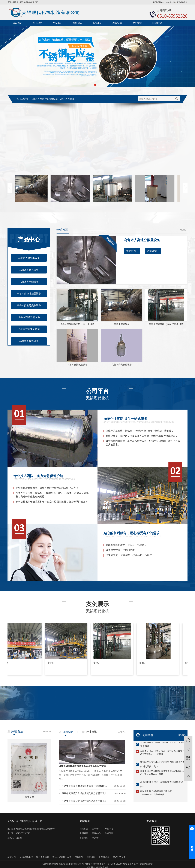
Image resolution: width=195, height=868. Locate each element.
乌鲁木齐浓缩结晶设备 (29, 294)
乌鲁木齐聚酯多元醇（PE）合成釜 (77, 324)
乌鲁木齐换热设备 (29, 270)
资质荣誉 (137, 23)
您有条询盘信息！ (179, 2)
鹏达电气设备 (119, 857)
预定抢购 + (132, 251)
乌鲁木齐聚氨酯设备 (29, 258)
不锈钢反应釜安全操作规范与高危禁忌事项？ (84, 793)
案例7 (97, 663)
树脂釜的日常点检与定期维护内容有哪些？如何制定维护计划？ (163, 765)
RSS (163, 2)
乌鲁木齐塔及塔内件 (29, 317)
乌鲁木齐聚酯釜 (24, 107)
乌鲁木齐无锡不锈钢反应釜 (44, 99)
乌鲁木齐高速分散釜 (29, 329)
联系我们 (157, 23)
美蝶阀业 (79, 857)
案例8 (51, 663)
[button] (95, 85)
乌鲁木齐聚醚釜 (122, 324)
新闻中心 (97, 23)
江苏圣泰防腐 (43, 857)
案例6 (143, 663)
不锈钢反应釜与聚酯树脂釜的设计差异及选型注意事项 (163, 745)
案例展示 (77, 23)
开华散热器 (104, 857)
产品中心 (57, 23)
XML (168, 2)
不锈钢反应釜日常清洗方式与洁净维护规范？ (84, 801)
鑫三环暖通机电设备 (62, 857)
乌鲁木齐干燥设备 (29, 282)
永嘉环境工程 (27, 857)
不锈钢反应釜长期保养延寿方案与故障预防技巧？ (85, 786)
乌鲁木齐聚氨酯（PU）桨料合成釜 (166, 324)
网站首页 (18, 23)
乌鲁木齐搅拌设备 (29, 341)
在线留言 (117, 23)
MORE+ (184, 230)
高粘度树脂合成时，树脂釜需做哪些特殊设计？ (162, 785)
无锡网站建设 (146, 864)
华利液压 (91, 857)
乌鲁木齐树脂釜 (66, 99)
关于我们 (37, 23)
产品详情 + (153, 251)
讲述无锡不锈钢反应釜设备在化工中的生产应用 (82, 766)
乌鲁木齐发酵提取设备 (29, 305)
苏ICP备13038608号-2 (118, 864)
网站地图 (156, 2)
